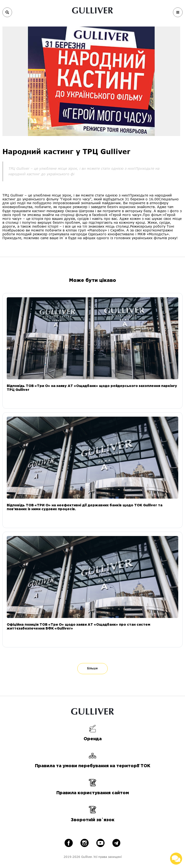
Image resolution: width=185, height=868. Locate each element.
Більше (92, 668)
